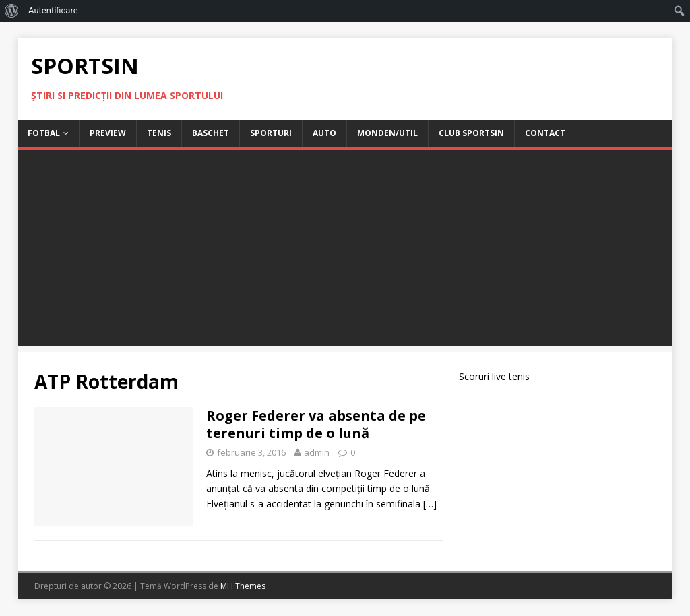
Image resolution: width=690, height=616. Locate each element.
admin (317, 452)
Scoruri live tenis (494, 376)
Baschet (211, 133)
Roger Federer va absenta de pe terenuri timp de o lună (316, 424)
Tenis (159, 133)
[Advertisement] (345, 251)
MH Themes (243, 586)
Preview (108, 133)
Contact (545, 133)
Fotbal (44, 133)
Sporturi (271, 133)
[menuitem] (12, 11)
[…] (430, 504)
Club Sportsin (471, 133)
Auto (324, 133)
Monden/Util (387, 133)
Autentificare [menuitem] (53, 10)
